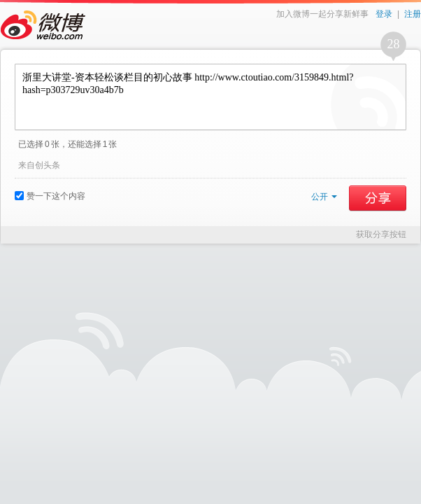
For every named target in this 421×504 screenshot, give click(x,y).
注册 (413, 14)
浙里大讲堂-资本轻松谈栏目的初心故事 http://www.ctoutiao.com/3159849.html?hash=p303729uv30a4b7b (210, 97)
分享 (378, 198)
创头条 (48, 165)
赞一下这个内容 (50, 196)
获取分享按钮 (381, 234)
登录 (384, 14)
